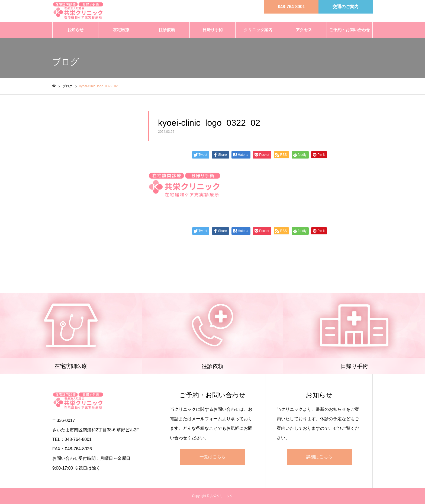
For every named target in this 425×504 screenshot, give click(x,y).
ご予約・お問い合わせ (350, 30)
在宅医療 (121, 30)
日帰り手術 (213, 30)
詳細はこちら (319, 457)
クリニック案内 (258, 30)
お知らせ (75, 30)
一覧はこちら (212, 457)
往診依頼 (167, 30)
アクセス (304, 30)
